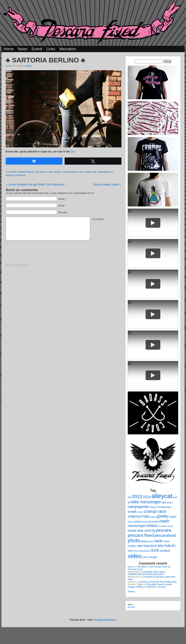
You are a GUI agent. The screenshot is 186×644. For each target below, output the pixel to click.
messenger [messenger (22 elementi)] (137, 526)
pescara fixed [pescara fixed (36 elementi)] (141, 535)
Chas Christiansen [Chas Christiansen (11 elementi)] (161, 507)
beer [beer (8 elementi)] (175, 497)
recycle (58, 172)
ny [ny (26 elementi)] (153, 530)
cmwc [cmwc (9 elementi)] (140, 512)
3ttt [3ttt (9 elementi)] (129, 497)
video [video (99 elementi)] (135, 556)
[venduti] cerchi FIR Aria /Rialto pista (158, 582)
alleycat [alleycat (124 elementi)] (162, 496)
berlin (14, 172)
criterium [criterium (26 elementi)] (135, 516)
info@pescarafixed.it (105, 620)
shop (81, 172)
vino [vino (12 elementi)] (145, 557)
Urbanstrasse (104, 172)
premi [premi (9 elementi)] (150, 541)
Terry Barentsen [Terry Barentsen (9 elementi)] (142, 551)
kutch (130, 567)
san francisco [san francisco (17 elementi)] (147, 546)
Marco (29, 66)
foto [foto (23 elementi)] (146, 516)
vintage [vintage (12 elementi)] (153, 557)
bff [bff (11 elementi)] (129, 502)
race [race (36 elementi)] (158, 541)
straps (88, 172)
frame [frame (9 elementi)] (153, 517)
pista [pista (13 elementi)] (144, 541)
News (23, 49)
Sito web (63, 212)
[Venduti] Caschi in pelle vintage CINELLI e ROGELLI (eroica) (150, 586)
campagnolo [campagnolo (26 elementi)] (138, 507)
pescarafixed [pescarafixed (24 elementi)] (165, 536)
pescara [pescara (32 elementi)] (164, 530)
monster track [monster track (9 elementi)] (165, 526)
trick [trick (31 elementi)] (155, 550)
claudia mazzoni (26, 172)
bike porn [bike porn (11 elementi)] (167, 502)
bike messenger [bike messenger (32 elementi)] (146, 502)
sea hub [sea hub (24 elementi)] (164, 546)
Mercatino (68, 49)
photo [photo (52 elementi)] (134, 541)
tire (94, 172)
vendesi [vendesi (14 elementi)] (165, 551)
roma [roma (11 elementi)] (166, 541)
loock (50, 172)
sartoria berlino (70, 172)
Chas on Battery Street (107, 185)
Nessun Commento (16, 175)
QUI (73, 152)
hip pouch (41, 172)
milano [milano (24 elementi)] (152, 526)
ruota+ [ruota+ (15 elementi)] (132, 546)
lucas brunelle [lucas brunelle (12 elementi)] (150, 522)
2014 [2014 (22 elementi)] (147, 497)
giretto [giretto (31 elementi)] (163, 516)
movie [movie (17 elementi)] (132, 531)
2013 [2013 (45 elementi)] (137, 497)
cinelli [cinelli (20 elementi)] (132, 512)
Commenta (98, 219)
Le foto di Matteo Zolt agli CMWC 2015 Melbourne (35, 185)
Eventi (37, 49)
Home (9, 49)
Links (51, 49)
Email (61, 206)
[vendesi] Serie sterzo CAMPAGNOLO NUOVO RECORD (147, 573)
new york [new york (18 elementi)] (144, 530)
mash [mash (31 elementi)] (164, 521)
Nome (61, 199)
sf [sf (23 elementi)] (173, 546)
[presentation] (38, 253)
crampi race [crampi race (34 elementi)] (155, 511)
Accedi (131, 607)
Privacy (132, 591)
